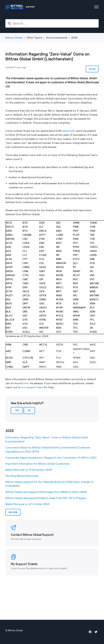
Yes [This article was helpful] (17, 410)
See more (13, 512)
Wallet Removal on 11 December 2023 (29, 470)
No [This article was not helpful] (29, 410)
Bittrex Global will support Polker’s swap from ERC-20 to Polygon (46, 498)
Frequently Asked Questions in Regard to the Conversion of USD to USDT (51, 458)
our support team (32, 387)
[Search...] (52, 23)
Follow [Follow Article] (92, 69)
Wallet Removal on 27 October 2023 (27, 504)
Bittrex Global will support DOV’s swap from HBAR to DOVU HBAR (46, 492)
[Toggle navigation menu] (96, 7)
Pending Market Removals (22, 476)
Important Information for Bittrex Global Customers (37, 464)
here (26, 383)
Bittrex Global (14, 38)
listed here (69, 131)
